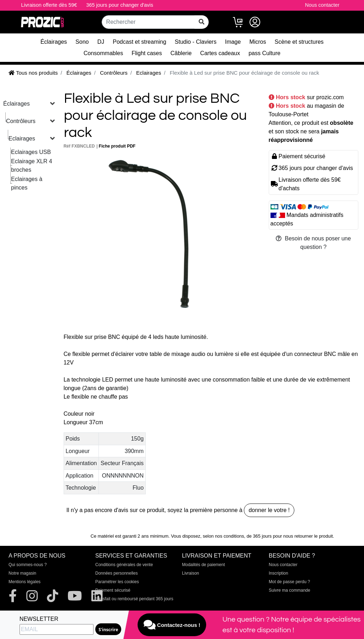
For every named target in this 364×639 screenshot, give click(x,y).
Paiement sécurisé (113, 590)
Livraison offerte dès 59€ (49, 5)
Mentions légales (25, 582)
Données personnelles (116, 573)
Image (233, 42)
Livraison (191, 573)
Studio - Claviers (196, 42)
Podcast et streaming (139, 42)
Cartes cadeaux (220, 53)
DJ (101, 42)
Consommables (103, 53)
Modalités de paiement (204, 565)
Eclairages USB (31, 152)
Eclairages (22, 139)
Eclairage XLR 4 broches (32, 166)
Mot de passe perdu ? (289, 582)
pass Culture (264, 53)
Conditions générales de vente (124, 565)
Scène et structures (299, 42)
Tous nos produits (33, 73)
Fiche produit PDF (117, 146)
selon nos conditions (224, 536)
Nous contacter (322, 5)
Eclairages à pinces (27, 183)
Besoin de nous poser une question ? (313, 243)
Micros (258, 42)
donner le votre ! (269, 510)
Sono (82, 42)
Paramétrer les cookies (117, 582)
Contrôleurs (21, 121)
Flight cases (147, 53)
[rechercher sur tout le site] (202, 22)
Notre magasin (22, 573)
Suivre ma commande (290, 590)
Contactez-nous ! (172, 625)
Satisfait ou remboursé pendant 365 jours (134, 599)
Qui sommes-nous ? (28, 565)
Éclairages (54, 42)
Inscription (279, 573)
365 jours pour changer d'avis (120, 5)
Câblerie (181, 53)
